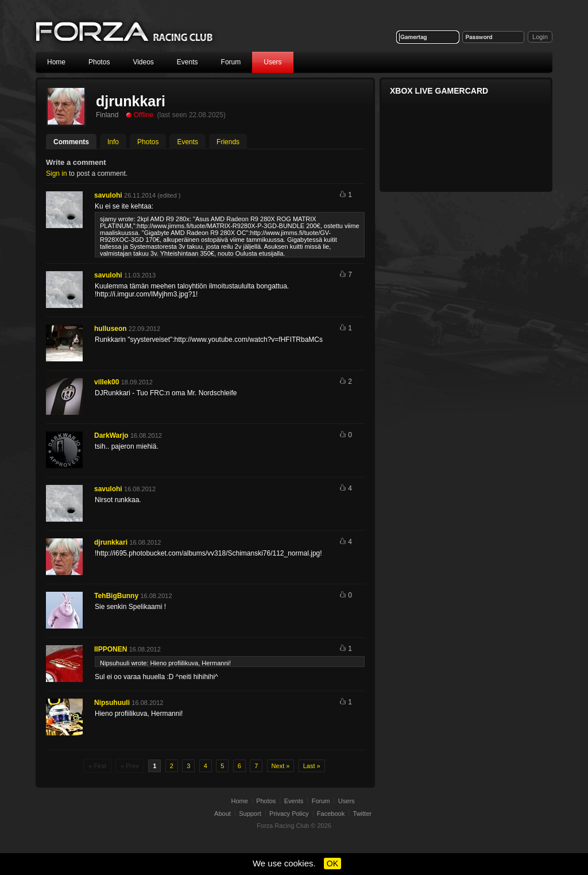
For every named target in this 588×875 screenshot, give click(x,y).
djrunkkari (111, 542)
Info (113, 142)
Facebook (331, 814)
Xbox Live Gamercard (439, 91)
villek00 (107, 382)
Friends (228, 142)
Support (250, 814)
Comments (71, 142)
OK (332, 864)
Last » (312, 766)
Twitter (362, 814)
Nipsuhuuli (112, 703)
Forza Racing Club (125, 32)
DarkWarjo (111, 435)
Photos (99, 62)
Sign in (57, 174)
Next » (281, 766)
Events (187, 62)
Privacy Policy (289, 814)
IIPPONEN (111, 649)
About (223, 814)
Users (272, 62)
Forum (231, 62)
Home (56, 62)
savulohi (108, 195)
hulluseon (111, 329)
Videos (143, 62)
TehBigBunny (116, 596)
